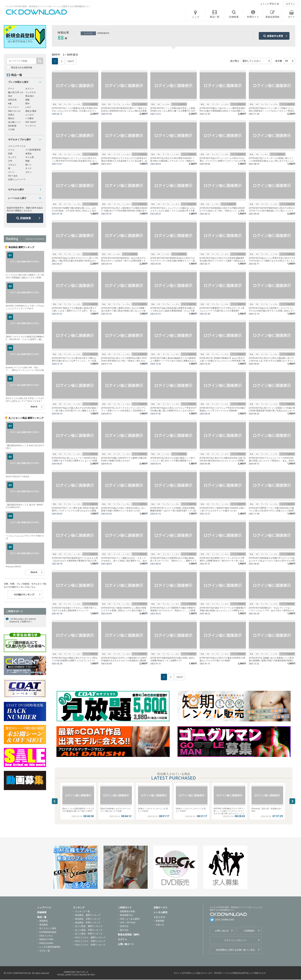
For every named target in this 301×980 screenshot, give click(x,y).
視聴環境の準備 (127, 911)
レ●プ (28, 107)
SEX (10, 96)
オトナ (29, 168)
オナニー (30, 89)
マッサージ (31, 126)
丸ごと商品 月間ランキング (89, 930)
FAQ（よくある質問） (131, 919)
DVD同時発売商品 (48, 932)
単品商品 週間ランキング (88, 915)
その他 (11, 129)
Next (292, 801)
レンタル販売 (160, 912)
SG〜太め (13, 176)
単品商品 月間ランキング (88, 919)
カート (292, 17)
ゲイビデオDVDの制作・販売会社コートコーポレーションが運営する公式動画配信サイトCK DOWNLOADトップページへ (36, 12)
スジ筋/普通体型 (33, 150)
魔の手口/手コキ (16, 92)
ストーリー (13, 107)
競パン (29, 165)
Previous (55, 801)
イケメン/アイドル (17, 146)
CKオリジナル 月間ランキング (90, 941)
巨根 (10, 154)
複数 (27, 100)
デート (11, 89)
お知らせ (160, 925)
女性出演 (12, 100)
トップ (196, 17)
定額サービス (160, 908)
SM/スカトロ (14, 111)
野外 (27, 104)
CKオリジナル (46, 936)
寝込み (11, 118)
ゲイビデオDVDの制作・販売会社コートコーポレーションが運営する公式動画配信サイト (48, 6)
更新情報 (160, 921)
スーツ (11, 172)
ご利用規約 (249, 931)
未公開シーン (14, 122)
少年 (10, 161)
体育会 (29, 154)
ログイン (290, 4)
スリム (11, 150)
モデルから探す (16, 190)
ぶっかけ (30, 115)
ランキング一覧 (82, 911)
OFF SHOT (31, 122)
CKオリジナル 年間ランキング (90, 945)
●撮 (10, 104)
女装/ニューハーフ (17, 179)
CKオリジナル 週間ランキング (90, 937)
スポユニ (12, 165)
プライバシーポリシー (235, 940)
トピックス (159, 917)
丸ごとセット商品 (48, 928)
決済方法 (124, 926)
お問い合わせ (222, 931)
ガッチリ (12, 157)
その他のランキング (24, 595)
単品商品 (44, 925)
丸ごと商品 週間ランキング (89, 926)
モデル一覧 (45, 951)
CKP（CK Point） (128, 922)
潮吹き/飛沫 (31, 111)
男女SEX (30, 96)
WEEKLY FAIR (46, 939)
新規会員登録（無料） (129, 935)
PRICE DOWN (46, 943)
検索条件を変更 (275, 36)
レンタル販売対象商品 (50, 947)
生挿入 (11, 115)
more (34, 407)
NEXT (71, 61)
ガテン (29, 172)
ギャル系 (30, 157)
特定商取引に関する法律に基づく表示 (235, 950)
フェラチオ (31, 92)
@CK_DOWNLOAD (225, 920)
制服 (27, 161)
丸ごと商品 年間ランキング (89, 934)
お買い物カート (126, 944)
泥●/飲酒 (12, 126)
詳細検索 (26, 218)
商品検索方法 (126, 915)
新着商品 (44, 921)
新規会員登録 (272, 17)
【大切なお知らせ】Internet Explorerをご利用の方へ (23, 620)
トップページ (44, 908)
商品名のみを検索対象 (22, 67)
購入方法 (124, 930)
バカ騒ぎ (30, 118)
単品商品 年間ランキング (88, 922)
